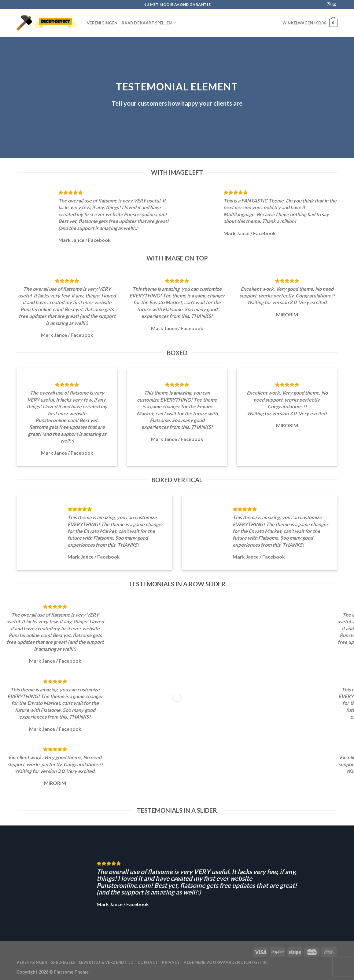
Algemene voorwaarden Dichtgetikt (227, 962)
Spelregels (63, 962)
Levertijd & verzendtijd (106, 962)
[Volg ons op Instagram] (329, 5)
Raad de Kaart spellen (149, 23)
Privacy (171, 962)
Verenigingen (102, 23)
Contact (148, 962)
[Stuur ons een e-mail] (334, 5)
